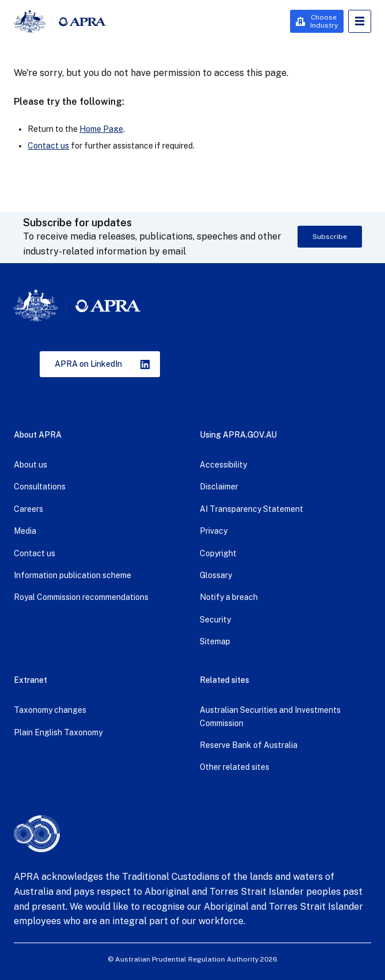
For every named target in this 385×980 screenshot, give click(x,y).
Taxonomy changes (50, 710)
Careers (28, 509)
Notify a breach (229, 597)
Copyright (218, 553)
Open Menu (360, 21)
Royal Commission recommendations (81, 597)
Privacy (214, 531)
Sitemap (215, 641)
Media (25, 531)
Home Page (101, 129)
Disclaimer (219, 487)
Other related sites (235, 767)
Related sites (224, 680)
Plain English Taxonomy (58, 732)
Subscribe (330, 237)
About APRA (38, 435)
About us (31, 465)
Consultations (40, 487)
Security (215, 620)
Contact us (48, 146)
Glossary (216, 575)
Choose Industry (324, 21)
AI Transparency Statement (251, 509)
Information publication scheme (73, 575)
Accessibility (223, 465)
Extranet (31, 680)
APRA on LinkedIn (88, 364)
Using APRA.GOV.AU (238, 435)
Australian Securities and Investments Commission (270, 716)
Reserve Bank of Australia (249, 745)
